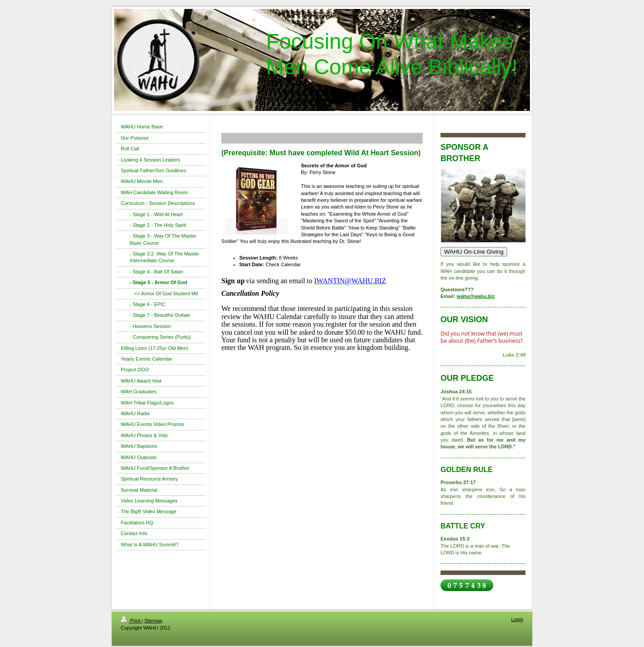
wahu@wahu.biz (476, 296)
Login (517, 619)
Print (131, 621)
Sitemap (153, 621)
